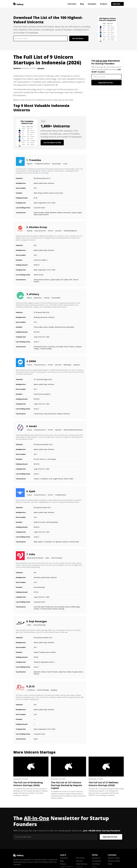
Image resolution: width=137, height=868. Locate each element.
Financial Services (40, 231)
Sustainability (56, 298)
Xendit (33, 426)
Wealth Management (70, 231)
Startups (79, 867)
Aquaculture (38, 298)
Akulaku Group (38, 227)
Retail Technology (43, 690)
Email (110, 864)
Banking (30, 231)
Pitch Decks (80, 858)
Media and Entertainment (35, 558)
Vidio (32, 554)
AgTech (29, 298)
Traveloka (35, 160)
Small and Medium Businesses (73, 430)
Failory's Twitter (114, 858)
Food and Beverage (39, 625)
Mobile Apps (67, 365)
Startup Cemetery (67, 867)
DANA (32, 361)
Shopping (54, 690)
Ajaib (32, 491)
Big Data (30, 164)
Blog (82, 4)
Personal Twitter (114, 861)
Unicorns (41, 68)
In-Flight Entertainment (42, 164)
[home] (18, 4)
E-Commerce (31, 690)
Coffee (29, 625)
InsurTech (58, 365)
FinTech (51, 231)
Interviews (72, 4)
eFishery (34, 294)
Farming (47, 298)
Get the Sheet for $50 (52, 143)
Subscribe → (117, 4)
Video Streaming (57, 558)
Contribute (96, 864)
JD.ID (32, 686)
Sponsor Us (96, 858)
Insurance (58, 231)
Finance (30, 365)
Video (47, 558)
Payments (77, 365)
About (94, 867)
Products (104, 4)
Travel (65, 164)
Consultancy (97, 861)
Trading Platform (61, 495)
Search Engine (56, 164)
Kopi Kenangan (38, 621)
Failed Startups (82, 864)
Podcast (63, 864)
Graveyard (92, 4)
